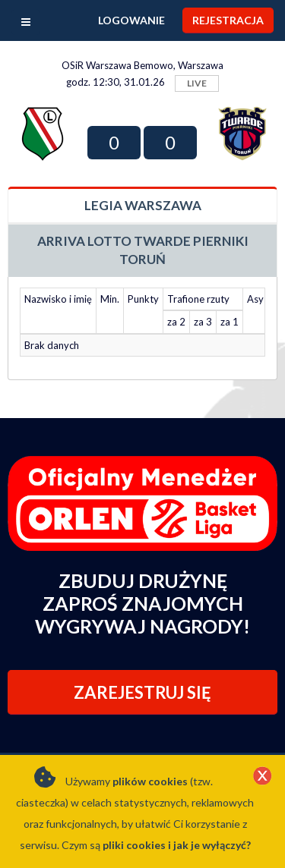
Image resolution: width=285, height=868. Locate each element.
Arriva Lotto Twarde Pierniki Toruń (143, 250)
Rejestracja (228, 20)
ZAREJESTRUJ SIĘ (142, 692)
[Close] (262, 777)
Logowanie (131, 20)
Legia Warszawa (143, 205)
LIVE (197, 83)
